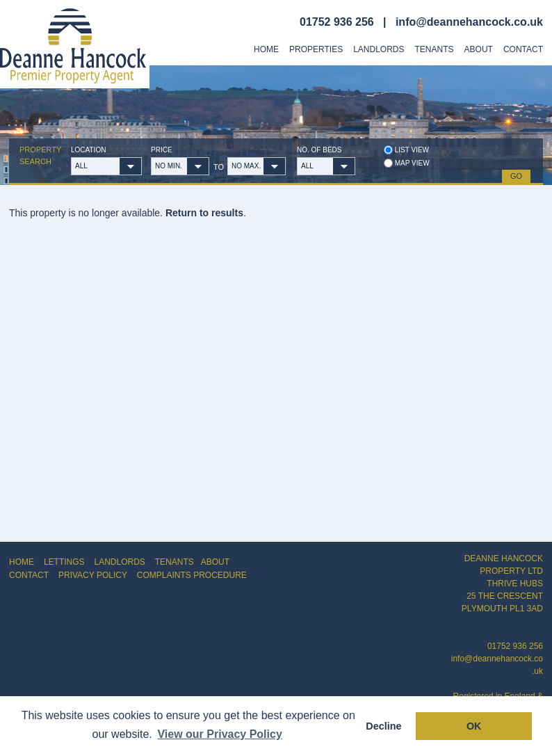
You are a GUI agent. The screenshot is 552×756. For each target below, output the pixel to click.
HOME (22, 562)
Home (266, 49)
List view (406, 150)
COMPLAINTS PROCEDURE (192, 575)
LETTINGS (64, 562)
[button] (131, 166)
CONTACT (29, 575)
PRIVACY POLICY (93, 575)
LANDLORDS (119, 562)
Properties (316, 49)
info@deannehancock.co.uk (469, 22)
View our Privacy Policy (219, 734)
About (479, 49)
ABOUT (215, 562)
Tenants (435, 49)
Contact (523, 49)
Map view (407, 163)
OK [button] (474, 726)
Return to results (204, 213)
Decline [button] (383, 726)
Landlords (379, 49)
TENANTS (174, 562)
